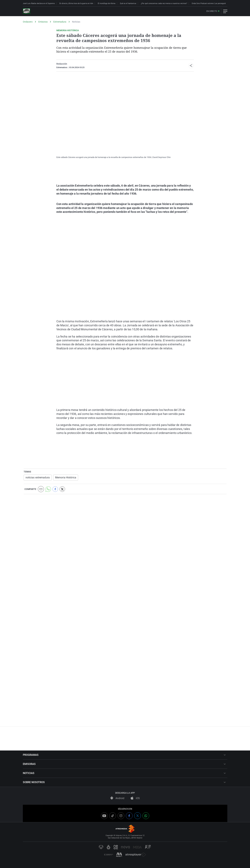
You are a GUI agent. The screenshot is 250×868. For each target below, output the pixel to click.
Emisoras (43, 22)
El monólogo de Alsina (107, 3)
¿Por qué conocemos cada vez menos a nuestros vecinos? (164, 3)
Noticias (76, 22)
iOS (135, 798)
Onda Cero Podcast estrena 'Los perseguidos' (210, 3)
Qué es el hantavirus (128, 3)
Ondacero (28, 22)
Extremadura (60, 22)
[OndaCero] (27, 11)
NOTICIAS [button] (124, 773)
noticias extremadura (38, 477)
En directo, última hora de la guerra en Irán (76, 3)
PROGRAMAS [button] (124, 755)
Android (117, 798)
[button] (191, 66)
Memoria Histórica (66, 477)
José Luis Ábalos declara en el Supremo (39, 3)
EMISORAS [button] (124, 764)
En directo (212, 11)
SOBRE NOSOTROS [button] (124, 782)
